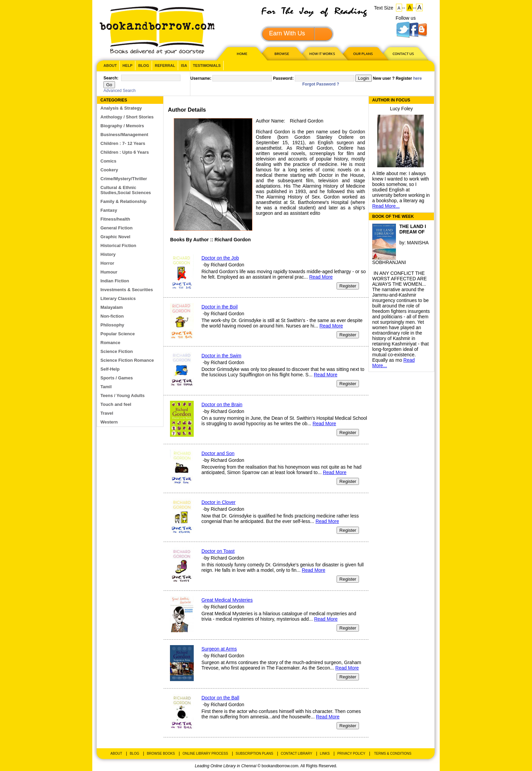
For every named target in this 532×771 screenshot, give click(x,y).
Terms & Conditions (393, 754)
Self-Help (110, 369)
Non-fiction (112, 316)
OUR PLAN (363, 53)
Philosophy (112, 325)
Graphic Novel (115, 237)
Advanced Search (120, 91)
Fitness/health (115, 219)
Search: (111, 78)
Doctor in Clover (218, 502)
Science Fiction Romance (127, 360)
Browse (282, 53)
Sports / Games (117, 378)
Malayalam (112, 307)
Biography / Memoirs (122, 126)
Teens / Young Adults (122, 396)
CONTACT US (403, 53)
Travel (107, 413)
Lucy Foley (401, 109)
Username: (201, 78)
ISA (184, 65)
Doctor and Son (218, 453)
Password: (283, 78)
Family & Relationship (123, 201)
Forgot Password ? (321, 84)
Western (109, 422)
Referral (165, 65)
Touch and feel (116, 404)
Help (127, 65)
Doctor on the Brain (222, 405)
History (108, 254)
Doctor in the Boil (220, 307)
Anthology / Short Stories (127, 117)
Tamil (106, 387)
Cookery (109, 170)
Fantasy (109, 210)
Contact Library (297, 754)
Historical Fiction (118, 246)
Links (325, 754)
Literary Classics (118, 298)
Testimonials (207, 65)
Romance (110, 343)
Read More (321, 277)
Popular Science (118, 334)
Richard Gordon (307, 121)
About (110, 65)
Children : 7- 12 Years (123, 143)
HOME (241, 53)
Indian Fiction (115, 281)
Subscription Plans (255, 754)
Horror (107, 263)
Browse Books (161, 754)
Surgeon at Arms (219, 649)
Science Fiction (117, 351)
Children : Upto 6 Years (125, 152)
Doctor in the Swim (221, 356)
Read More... (386, 206)
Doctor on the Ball (220, 698)
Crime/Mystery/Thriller (124, 179)
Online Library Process (205, 754)
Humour (109, 272)
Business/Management (124, 135)
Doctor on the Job (220, 258)
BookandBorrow (157, 30)
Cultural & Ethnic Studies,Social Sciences (126, 190)
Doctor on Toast (218, 551)
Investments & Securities (127, 290)
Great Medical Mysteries (227, 600)
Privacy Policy (351, 754)
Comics (108, 161)
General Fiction (117, 228)
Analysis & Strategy (121, 108)
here (417, 78)
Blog (144, 65)
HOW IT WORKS (322, 53)
